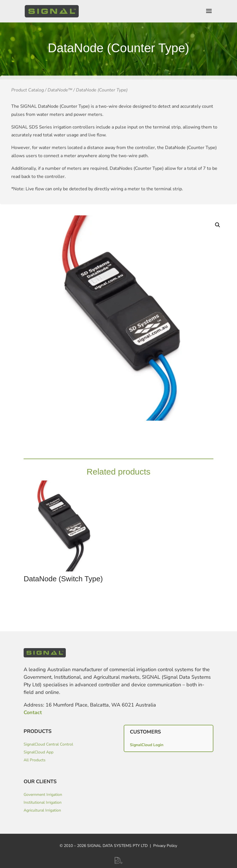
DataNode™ (60, 110)
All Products (35, 760)
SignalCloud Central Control (48, 744)
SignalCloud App (39, 752)
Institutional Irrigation (43, 802)
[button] (218, 225)
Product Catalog (28, 110)
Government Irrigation (43, 795)
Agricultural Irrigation (42, 810)
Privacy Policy (165, 846)
